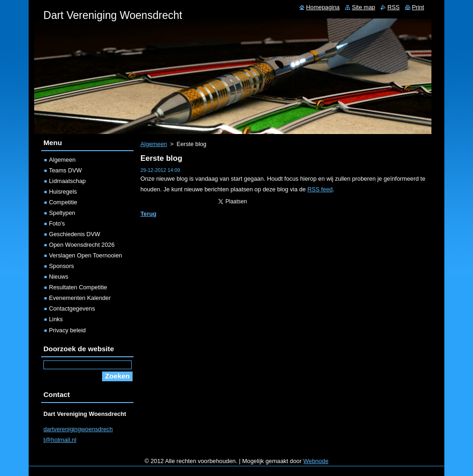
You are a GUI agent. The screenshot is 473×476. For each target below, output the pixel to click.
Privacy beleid (67, 330)
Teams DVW (65, 170)
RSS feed (320, 189)
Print (418, 7)
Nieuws (59, 277)
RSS (394, 7)
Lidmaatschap (67, 181)
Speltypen (62, 213)
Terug (149, 214)
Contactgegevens (72, 308)
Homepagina (323, 7)
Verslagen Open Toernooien (85, 255)
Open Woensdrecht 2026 (82, 245)
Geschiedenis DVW (75, 234)
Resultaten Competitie (78, 287)
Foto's (57, 223)
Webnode (316, 461)
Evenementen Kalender (80, 298)
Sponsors (61, 266)
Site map (364, 7)
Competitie (63, 202)
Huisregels (63, 192)
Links (56, 319)
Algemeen (154, 144)
